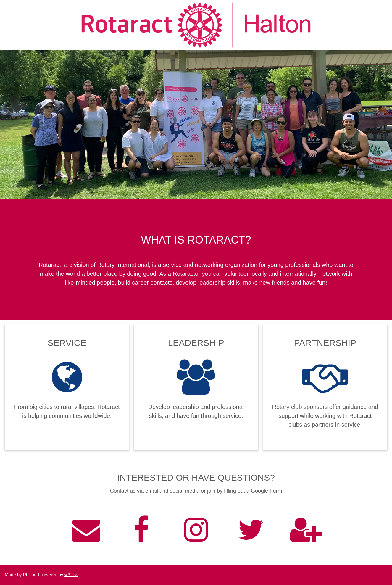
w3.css (71, 574)
